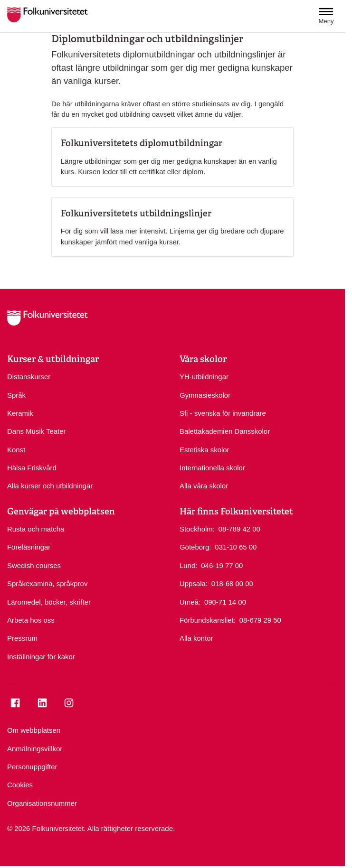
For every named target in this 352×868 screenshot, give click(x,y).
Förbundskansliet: (208, 620)
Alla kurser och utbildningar (50, 486)
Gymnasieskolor (205, 395)
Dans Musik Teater (36, 431)
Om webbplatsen (34, 730)
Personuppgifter (32, 767)
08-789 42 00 (239, 528)
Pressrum (22, 638)
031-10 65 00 (236, 546)
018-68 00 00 (232, 583)
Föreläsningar (29, 547)
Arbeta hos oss (31, 620)
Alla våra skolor (204, 486)
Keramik (20, 413)
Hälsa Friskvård (32, 468)
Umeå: (190, 602)
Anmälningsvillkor (35, 749)
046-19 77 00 (222, 565)
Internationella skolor (212, 468)
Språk (16, 395)
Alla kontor (196, 638)
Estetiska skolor (205, 450)
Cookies (20, 785)
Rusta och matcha (36, 529)
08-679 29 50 (260, 620)
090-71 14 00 (225, 602)
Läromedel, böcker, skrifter (49, 602)
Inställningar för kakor (41, 657)
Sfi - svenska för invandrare (223, 413)
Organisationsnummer (42, 803)
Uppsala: (194, 583)
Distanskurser (29, 377)
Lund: (188, 565)
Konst (16, 450)
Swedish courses (34, 565)
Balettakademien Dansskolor (225, 431)
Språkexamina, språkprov (47, 583)
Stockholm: (197, 529)
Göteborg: (195, 547)
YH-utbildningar (204, 377)
